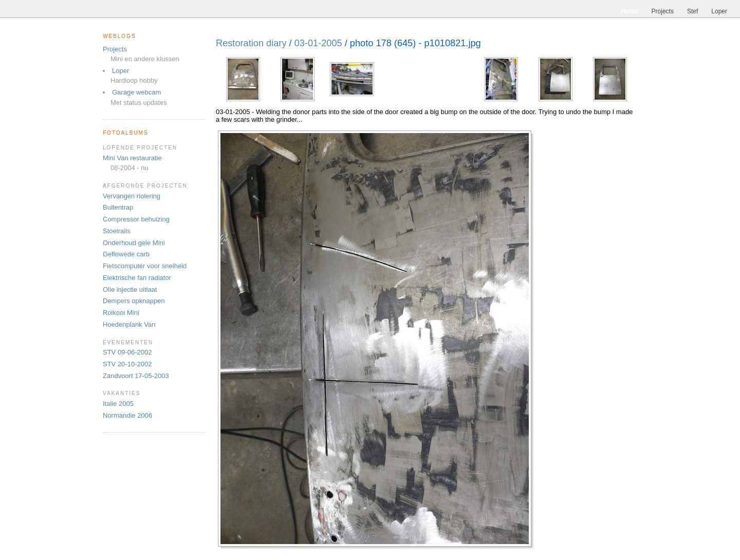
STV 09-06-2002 (127, 352)
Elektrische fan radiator (137, 278)
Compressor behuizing (136, 219)
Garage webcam (136, 92)
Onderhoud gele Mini (134, 243)
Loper (121, 71)
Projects (115, 49)
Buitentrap (118, 207)
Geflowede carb (126, 254)
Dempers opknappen (134, 301)
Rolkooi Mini (121, 313)
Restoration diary (251, 43)
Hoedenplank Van (129, 324)
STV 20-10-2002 (127, 364)
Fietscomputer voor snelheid (145, 266)
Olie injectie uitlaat (130, 290)
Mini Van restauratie (132, 158)
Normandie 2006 (127, 415)
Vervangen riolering (132, 196)
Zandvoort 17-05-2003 (136, 376)
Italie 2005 (118, 404)
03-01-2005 (318, 43)
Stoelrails (116, 231)
